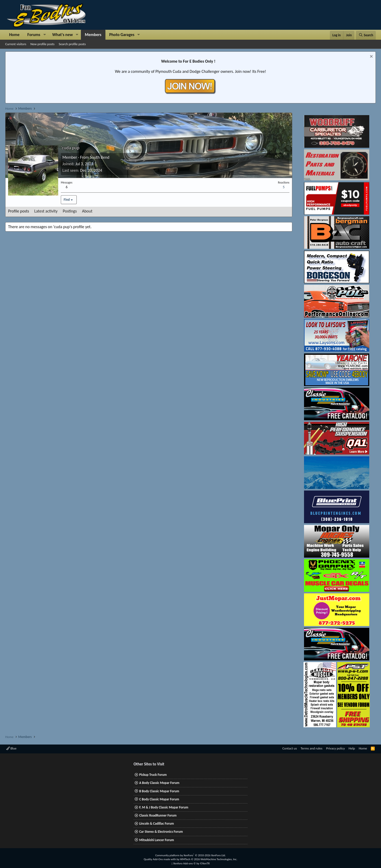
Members (93, 35)
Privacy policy (336, 748)
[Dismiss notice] (371, 57)
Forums (34, 35)
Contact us (290, 748)
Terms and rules (311, 748)
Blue (11, 748)
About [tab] (87, 211)
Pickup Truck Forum (153, 775)
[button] (44, 35)
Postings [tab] (70, 211)
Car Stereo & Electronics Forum (161, 832)
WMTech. (209, 859)
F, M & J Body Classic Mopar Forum (164, 807)
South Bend (100, 157)
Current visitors (16, 44)
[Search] (366, 35)
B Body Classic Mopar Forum (159, 791)
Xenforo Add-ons (191, 863)
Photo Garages (122, 35)
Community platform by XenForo (190, 855)
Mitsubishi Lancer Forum (156, 840)
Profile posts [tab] (19, 211)
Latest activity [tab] (46, 211)
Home (14, 35)
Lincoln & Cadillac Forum (156, 823)
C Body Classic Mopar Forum (159, 799)
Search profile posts (72, 44)
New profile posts (43, 44)
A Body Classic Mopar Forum (159, 783)
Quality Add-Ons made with (160, 859)
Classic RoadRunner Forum (158, 815)
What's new (62, 35)
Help (352, 748)
